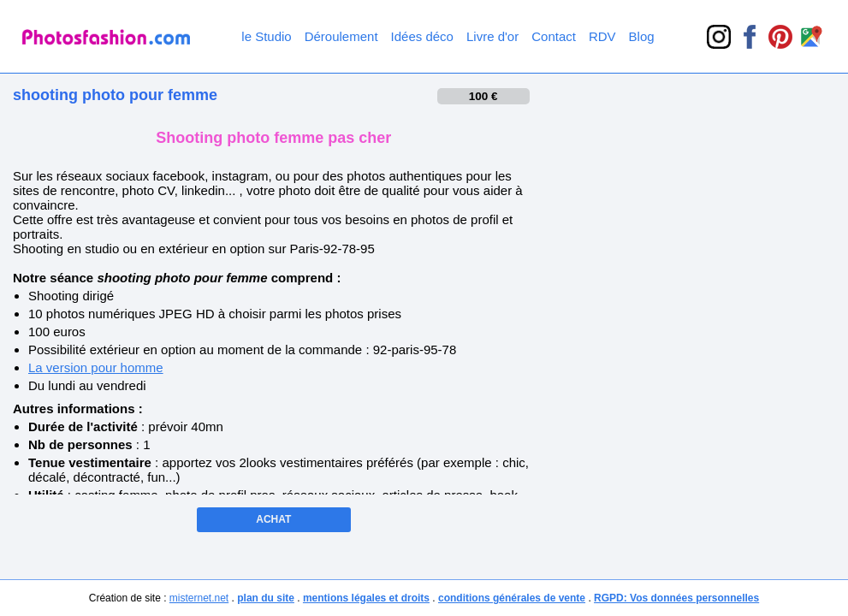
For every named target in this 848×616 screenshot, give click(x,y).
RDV (602, 36)
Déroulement (341, 36)
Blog (642, 36)
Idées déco (422, 36)
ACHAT (273, 519)
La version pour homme (96, 367)
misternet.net (199, 598)
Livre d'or (492, 36)
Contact (554, 36)
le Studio (266, 36)
